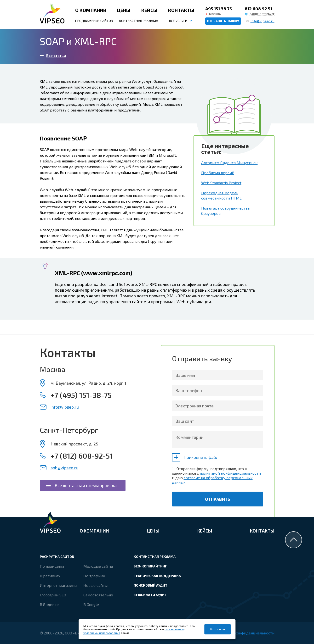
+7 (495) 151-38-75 (81, 395)
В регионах (50, 576)
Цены (124, 10)
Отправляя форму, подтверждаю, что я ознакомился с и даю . (216, 475)
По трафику (94, 576)
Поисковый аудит (151, 585)
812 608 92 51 (258, 9)
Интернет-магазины (58, 585)
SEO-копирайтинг (150, 566)
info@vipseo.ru (263, 21)
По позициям (52, 566)
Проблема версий (218, 173)
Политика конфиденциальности (245, 633)
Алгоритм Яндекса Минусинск (229, 163)
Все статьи (56, 55)
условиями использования (102, 633)
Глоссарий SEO (53, 595)
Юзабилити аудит (150, 595)
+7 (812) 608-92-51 (82, 456)
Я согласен (217, 629)
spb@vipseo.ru (64, 468)
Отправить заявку (223, 21)
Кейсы (149, 10)
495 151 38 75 (219, 9)
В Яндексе (49, 604)
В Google (91, 604)
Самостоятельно (98, 595)
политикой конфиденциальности (230, 473)
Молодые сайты (98, 566)
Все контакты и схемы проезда (86, 485)
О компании (91, 10)
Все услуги (178, 21)
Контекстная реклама (139, 21)
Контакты (181, 10)
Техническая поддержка (157, 576)
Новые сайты (95, 585)
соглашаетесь (174, 629)
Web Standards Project (221, 183)
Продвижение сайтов (94, 21)
